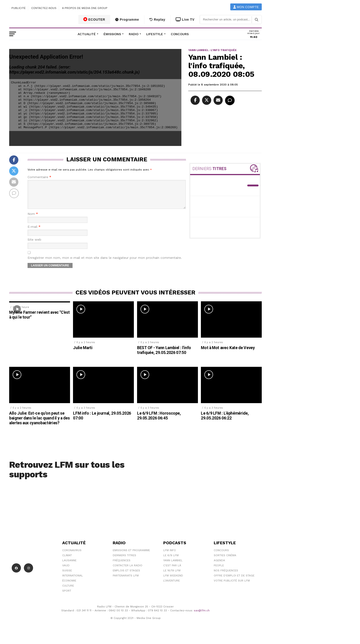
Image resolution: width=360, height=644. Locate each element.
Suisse (67, 576)
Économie (69, 586)
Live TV (185, 20)
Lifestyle (155, 34)
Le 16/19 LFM (172, 576)
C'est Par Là (172, 571)
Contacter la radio (128, 571)
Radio (134, 34)
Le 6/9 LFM (171, 561)
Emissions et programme (131, 556)
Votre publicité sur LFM (232, 586)
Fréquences (122, 566)
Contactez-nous (44, 8)
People (219, 571)
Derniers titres (124, 561)
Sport (67, 596)
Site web (34, 245)
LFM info (170, 556)
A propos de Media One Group (85, 8)
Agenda (219, 566)
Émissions (112, 34)
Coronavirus (72, 556)
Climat (67, 561)
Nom (33, 219)
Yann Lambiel (173, 566)
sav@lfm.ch (202, 616)
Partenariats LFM (126, 581)
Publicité (19, 8)
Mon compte (246, 7)
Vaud (66, 571)
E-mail (34, 232)
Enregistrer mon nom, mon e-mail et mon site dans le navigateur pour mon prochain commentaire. (105, 263)
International (73, 581)
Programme (127, 20)
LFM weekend (173, 581)
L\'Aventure (172, 586)
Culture (68, 591)
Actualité (87, 34)
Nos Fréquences (226, 576)
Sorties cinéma (225, 561)
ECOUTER (94, 19)
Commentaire (39, 177)
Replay (157, 20)
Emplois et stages (126, 576)
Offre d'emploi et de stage (234, 581)
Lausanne (69, 566)
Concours (180, 34)
